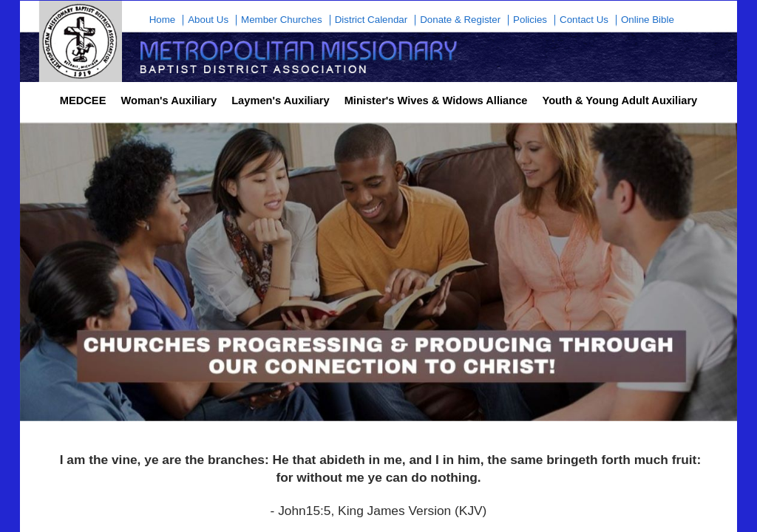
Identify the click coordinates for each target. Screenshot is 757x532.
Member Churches (282, 20)
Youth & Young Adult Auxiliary (619, 100)
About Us (208, 20)
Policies (530, 20)
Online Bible (648, 20)
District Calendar (371, 20)
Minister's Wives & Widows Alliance (436, 100)
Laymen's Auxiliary (280, 100)
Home (163, 20)
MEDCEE (83, 100)
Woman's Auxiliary (169, 100)
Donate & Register (460, 20)
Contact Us (584, 20)
